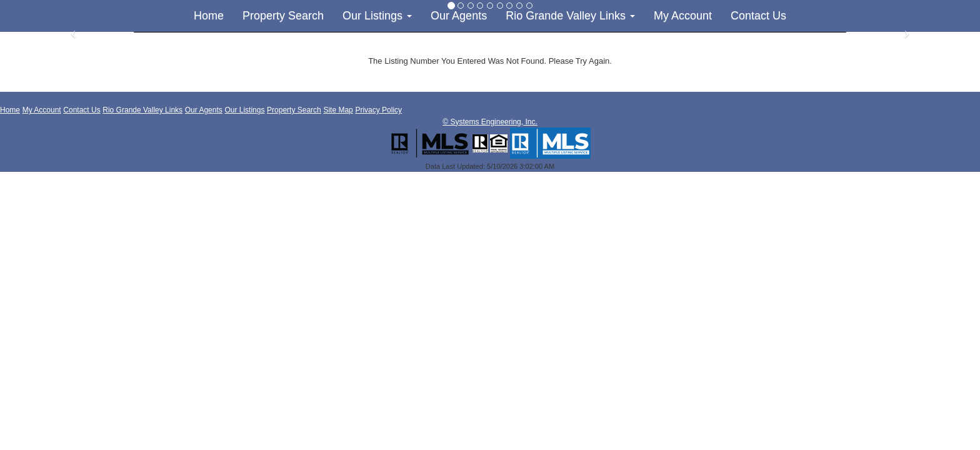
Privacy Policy (378, 110)
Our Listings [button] (377, 16)
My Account (683, 16)
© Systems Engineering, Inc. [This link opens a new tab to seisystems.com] (490, 122)
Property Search (283, 16)
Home (209, 16)
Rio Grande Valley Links (142, 110)
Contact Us (758, 16)
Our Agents (459, 16)
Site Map (338, 110)
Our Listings (244, 110)
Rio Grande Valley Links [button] (570, 16)
